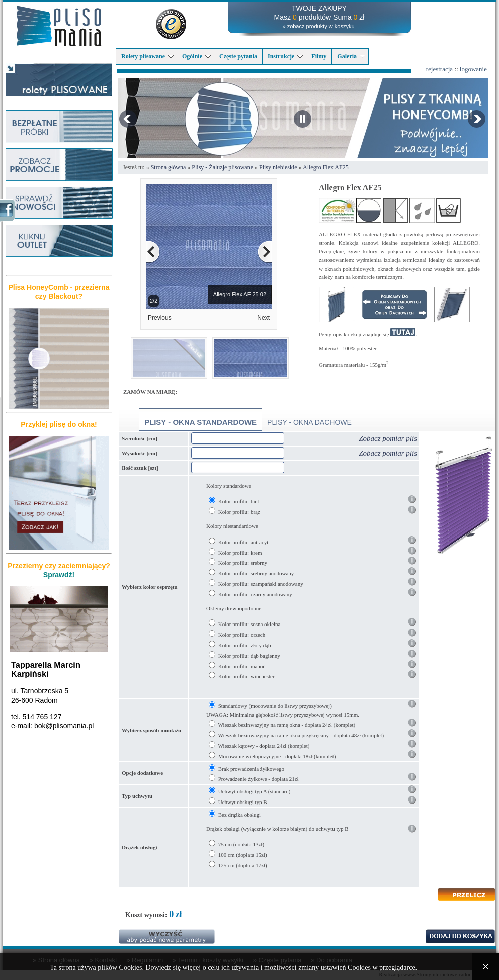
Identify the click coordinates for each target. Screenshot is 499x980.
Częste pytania (238, 56)
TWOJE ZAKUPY (319, 8)
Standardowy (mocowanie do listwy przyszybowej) (275, 706)
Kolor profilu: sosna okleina (249, 624)
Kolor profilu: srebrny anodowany (256, 573)
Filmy (319, 56)
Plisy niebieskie (278, 167)
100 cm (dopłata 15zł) (243, 855)
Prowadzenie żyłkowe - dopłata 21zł (259, 779)
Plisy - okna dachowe (309, 422)
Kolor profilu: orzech (242, 635)
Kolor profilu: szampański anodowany (261, 584)
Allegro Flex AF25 (326, 167)
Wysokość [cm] (140, 453)
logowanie (473, 69)
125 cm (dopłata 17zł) (243, 865)
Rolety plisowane (147, 56)
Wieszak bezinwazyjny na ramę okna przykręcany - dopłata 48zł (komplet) (301, 735)
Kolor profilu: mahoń (242, 666)
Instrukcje (285, 56)
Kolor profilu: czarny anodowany (255, 594)
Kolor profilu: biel (239, 501)
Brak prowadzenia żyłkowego (251, 769)
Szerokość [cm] (140, 438)
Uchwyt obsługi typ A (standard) (255, 791)
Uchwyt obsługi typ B (243, 802)
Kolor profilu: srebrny (243, 563)
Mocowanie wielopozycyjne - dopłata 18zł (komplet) (277, 756)
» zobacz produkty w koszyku (318, 26)
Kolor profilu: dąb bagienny (249, 656)
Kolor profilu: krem (240, 553)
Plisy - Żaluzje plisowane (222, 167)
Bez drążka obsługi (239, 815)
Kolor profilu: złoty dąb (245, 645)
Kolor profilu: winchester (246, 676)
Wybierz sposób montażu (151, 730)
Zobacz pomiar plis (388, 438)
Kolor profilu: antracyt (243, 542)
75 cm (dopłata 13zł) (241, 844)
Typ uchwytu (137, 796)
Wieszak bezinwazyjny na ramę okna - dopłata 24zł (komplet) (287, 725)
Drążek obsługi (140, 847)
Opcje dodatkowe (142, 773)
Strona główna (169, 167)
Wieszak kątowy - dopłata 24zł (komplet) (264, 746)
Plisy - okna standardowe (200, 422)
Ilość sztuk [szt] (140, 468)
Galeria (351, 56)
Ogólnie (196, 56)
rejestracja (439, 69)
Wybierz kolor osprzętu (150, 587)
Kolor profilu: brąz (239, 512)
